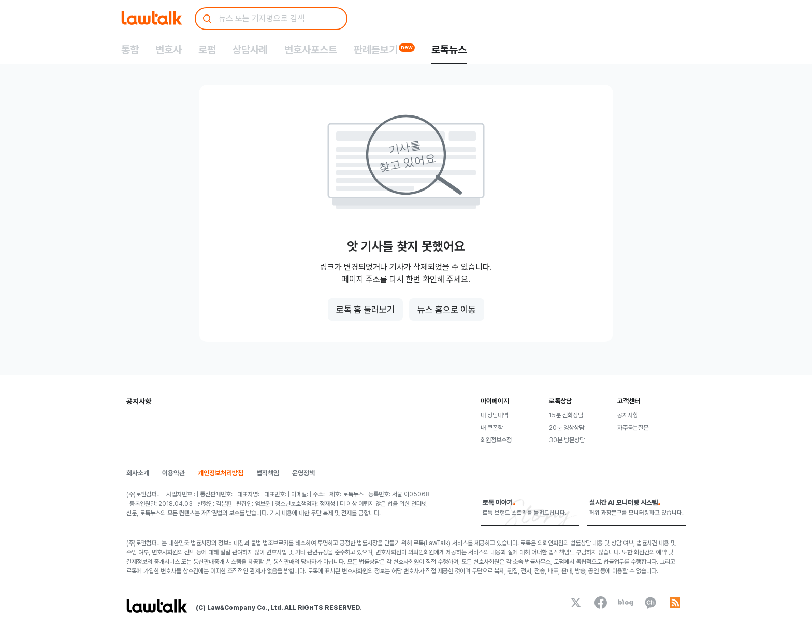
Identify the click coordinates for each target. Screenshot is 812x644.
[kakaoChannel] (650, 603)
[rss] (675, 603)
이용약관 (173, 473)
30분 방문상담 (567, 440)
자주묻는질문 (633, 428)
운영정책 (303, 473)
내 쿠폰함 (492, 428)
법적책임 (268, 473)
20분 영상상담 (567, 428)
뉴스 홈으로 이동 (447, 310)
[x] (576, 603)
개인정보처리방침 (221, 473)
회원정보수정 (496, 440)
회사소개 (138, 473)
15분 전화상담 (566, 415)
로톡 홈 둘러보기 (365, 310)
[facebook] (601, 603)
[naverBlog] (626, 603)
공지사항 (628, 415)
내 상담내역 (494, 415)
